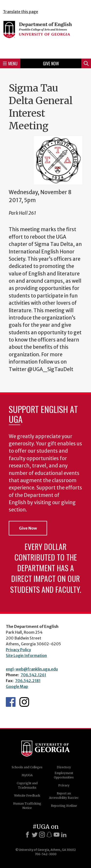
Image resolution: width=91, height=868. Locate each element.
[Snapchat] (49, 835)
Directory (64, 767)
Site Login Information (26, 655)
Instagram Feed (24, 702)
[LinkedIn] (64, 835)
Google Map (17, 686)
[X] (35, 835)
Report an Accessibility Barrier (64, 796)
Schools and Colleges (27, 767)
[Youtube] (57, 835)
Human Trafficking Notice (27, 806)
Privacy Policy (18, 650)
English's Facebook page (11, 702)
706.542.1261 (33, 675)
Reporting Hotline (64, 806)
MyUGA (27, 775)
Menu (10, 63)
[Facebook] (27, 835)
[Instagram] (42, 835)
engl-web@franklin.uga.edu (32, 669)
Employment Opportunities (64, 775)
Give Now (51, 63)
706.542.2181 (28, 681)
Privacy (64, 785)
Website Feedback (27, 796)
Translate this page (21, 12)
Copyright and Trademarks (27, 785)
